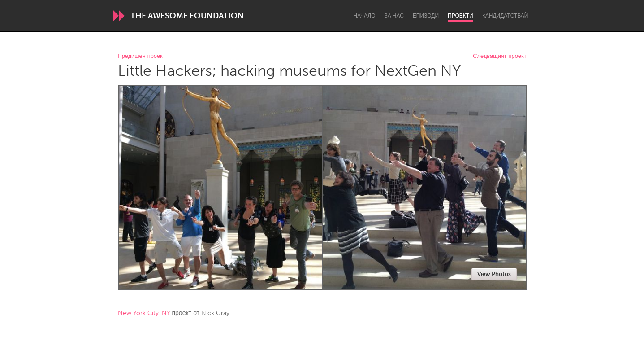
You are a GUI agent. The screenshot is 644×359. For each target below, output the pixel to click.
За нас (394, 16)
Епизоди (426, 16)
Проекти (460, 16)
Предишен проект (142, 56)
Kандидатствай (505, 16)
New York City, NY (144, 313)
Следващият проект (499, 56)
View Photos (494, 274)
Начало (364, 16)
